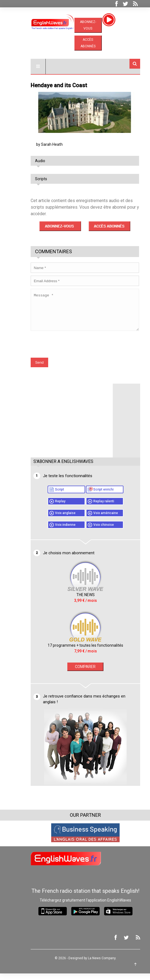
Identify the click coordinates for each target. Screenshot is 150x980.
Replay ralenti (93, 508)
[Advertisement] (61, 424)
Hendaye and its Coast (48, 85)
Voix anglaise (55, 520)
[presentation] (62, 348)
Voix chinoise (93, 531)
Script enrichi (93, 496)
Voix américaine (95, 520)
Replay (50, 508)
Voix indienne (55, 531)
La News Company (91, 965)
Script (49, 496)
